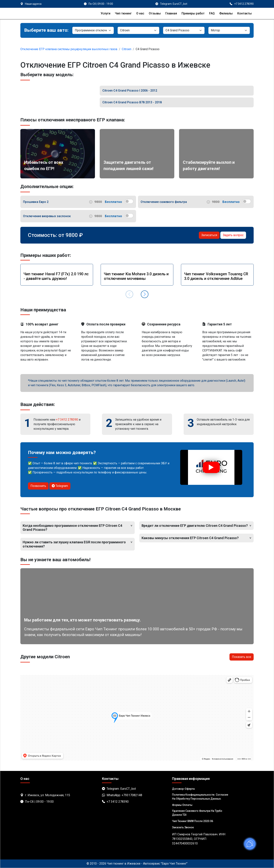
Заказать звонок (183, 827)
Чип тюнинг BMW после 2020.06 (193, 821)
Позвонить (38, 486)
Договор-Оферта (183, 789)
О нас (140, 13)
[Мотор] (229, 30)
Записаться (209, 235)
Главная (171, 13)
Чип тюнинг (123, 13)
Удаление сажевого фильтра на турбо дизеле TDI (197, 813)
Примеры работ (193, 13)
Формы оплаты (182, 805)
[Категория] (93, 30)
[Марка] (138, 30)
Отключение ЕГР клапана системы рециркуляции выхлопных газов (69, 49)
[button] (145, 294)
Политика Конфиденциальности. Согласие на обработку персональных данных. (200, 797)
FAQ (212, 13)
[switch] (129, 201)
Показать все (242, 657)
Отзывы (155, 13)
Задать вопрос (233, 235)
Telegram (60, 486)
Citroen (127, 49)
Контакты (245, 13)
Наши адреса (33, 4)
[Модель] (184, 30)
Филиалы (226, 13)
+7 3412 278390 (67, 420)
